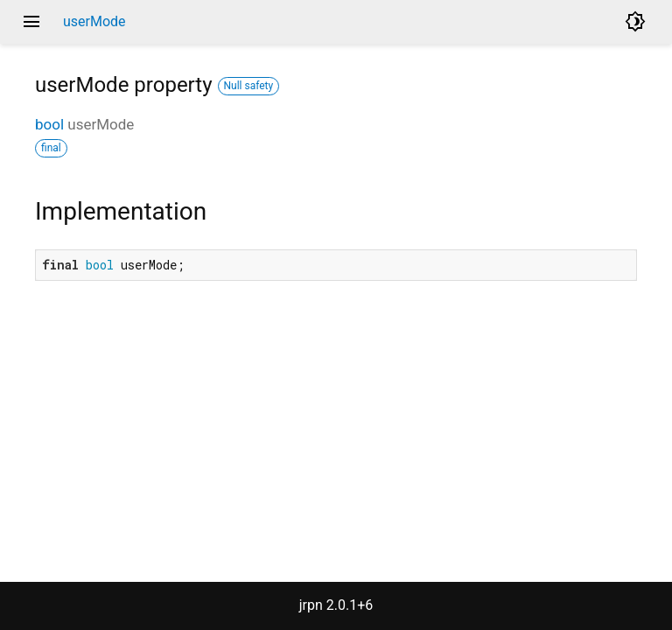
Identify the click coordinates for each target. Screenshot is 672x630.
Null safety (249, 86)
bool (49, 124)
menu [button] (31, 22)
